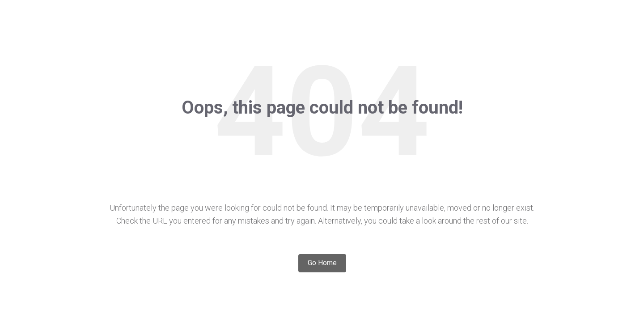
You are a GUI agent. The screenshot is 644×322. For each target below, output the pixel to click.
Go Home (322, 263)
